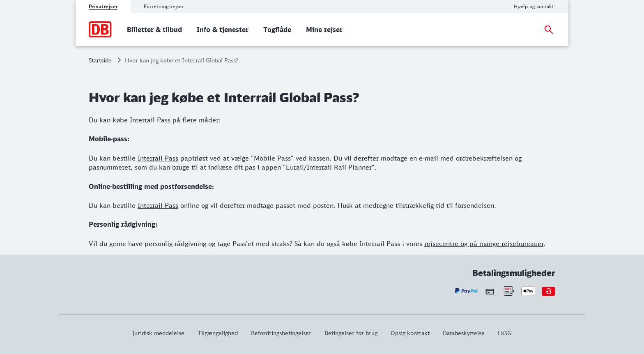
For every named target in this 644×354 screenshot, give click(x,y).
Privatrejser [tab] (103, 6)
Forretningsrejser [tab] (164, 6)
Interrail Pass (158, 158)
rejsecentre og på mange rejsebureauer (484, 244)
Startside (100, 60)
